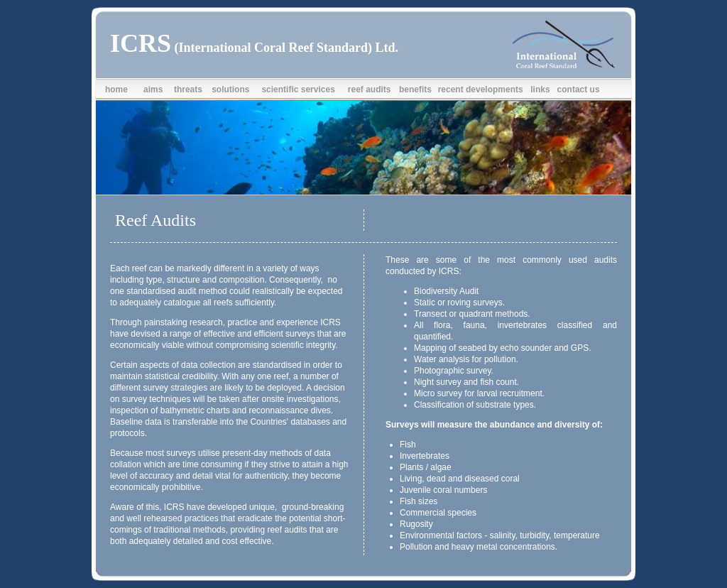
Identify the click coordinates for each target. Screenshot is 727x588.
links (540, 89)
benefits (415, 89)
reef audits (370, 89)
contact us (579, 89)
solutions (230, 89)
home (116, 89)
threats (188, 89)
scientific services (298, 89)
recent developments (481, 89)
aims (153, 89)
